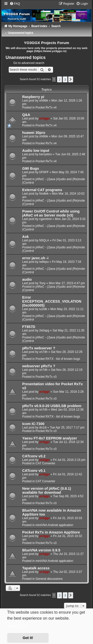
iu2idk (43, 309)
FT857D (29, 327)
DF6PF (44, 172)
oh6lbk (44, 101)
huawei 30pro (34, 133)
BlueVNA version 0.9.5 (41, 550)
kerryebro (46, 154)
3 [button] (65, 79)
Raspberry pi (33, 97)
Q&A (26, 115)
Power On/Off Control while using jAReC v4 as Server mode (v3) (51, 213)
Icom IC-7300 (33, 424)
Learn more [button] (18, 625)
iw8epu (44, 262)
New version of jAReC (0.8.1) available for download (47, 490)
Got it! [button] (28, 638)
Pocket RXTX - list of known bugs (58, 359)
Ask (26, 237)
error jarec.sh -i (35, 258)
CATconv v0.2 (34, 456)
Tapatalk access (36, 568)
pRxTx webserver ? (39, 348)
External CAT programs (42, 190)
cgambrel (45, 219)
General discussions (49, 579)
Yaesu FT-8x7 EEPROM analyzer (50, 438)
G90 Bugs (31, 168)
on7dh (43, 352)
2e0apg (44, 330)
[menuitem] (15, 4)
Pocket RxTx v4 (46, 107)
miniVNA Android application (54, 525)
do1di (43, 428)
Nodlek (44, 194)
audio (27, 279)
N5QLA (44, 240)
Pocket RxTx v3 (46, 377)
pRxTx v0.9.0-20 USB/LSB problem (52, 406)
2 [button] (59, 79)
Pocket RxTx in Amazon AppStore (51, 532)
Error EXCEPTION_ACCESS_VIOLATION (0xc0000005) (52, 301)
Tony (42, 283)
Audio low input (36, 151)
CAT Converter (45, 463)
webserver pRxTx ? (39, 366)
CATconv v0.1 (34, 471)
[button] (71, 79)
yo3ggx (44, 118)
